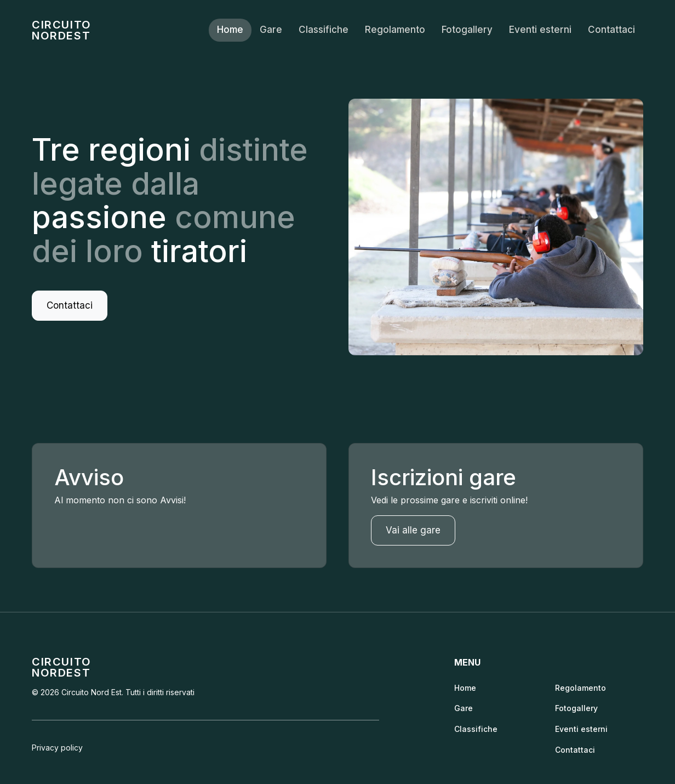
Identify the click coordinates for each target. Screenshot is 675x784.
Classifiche (324, 30)
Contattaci (611, 30)
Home (230, 30)
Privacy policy (57, 748)
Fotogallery (467, 30)
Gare (271, 30)
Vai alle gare (413, 530)
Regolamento (395, 30)
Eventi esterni (540, 30)
